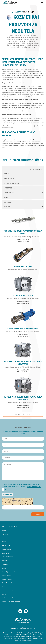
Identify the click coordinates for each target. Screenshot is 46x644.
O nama (5, 564)
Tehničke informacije (8, 557)
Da (4, 490)
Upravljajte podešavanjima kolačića (23, 628)
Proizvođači (5, 534)
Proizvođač (8, 202)
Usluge (4, 541)
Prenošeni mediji (10, 178)
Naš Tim (4, 594)
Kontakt (5, 587)
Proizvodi (4, 531)
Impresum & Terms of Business (11, 602)
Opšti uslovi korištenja (8, 583)
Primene (7, 174)
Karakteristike (9, 193)
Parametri (7, 197)
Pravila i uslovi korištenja (34, 486)
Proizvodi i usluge (9, 527)
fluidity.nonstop (6, 575)
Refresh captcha (7, 494)
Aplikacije (6, 545)
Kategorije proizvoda (11, 183)
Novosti (4, 568)
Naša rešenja (6, 553)
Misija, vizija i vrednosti (8, 572)
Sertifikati (7, 207)
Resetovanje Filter (36, 169)
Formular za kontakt (8, 591)
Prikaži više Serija (23, 414)
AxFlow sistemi (6, 538)
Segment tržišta (6, 549)
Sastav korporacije (7, 579)
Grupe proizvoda (9, 188)
